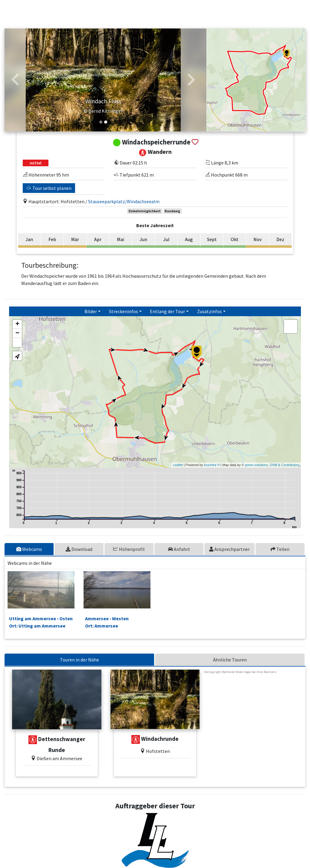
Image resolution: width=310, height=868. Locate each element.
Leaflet (178, 465)
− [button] (17, 333)
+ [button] (17, 324)
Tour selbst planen (49, 188)
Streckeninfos (124, 311)
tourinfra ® (212, 465)
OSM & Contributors (285, 465)
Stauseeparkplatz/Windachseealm (124, 201)
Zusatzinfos (209, 311)
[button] (15, 80)
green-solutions (256, 465)
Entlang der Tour (167, 311)
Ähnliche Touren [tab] (230, 660)
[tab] (30, 549)
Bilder (91, 311)
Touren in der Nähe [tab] (79, 660)
